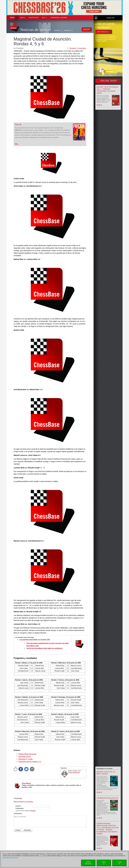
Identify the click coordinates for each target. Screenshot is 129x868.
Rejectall (104, 863)
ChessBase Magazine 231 (108, 798)
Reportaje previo (25, 756)
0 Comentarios (82, 48)
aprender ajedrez (59, 18)
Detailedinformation (88, 863)
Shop (12, 18)
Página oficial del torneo (27, 754)
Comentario (18, 814)
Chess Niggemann (74, 772)
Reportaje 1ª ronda (25, 759)
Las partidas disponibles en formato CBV (35, 639)
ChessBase (26, 783)
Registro (33, 811)
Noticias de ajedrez (36, 30)
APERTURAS (34, 18)
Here (41, 856)
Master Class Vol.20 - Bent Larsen (106, 773)
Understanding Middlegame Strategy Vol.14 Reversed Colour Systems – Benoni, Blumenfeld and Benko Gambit (108, 829)
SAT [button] (45, 18)
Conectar (110, 18)
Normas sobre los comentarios (23, 802)
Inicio (23, 18)
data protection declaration (10, 857)
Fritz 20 (18, 125)
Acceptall (119, 863)
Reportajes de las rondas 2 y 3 (30, 762)
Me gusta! (73, 48)
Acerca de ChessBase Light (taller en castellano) (44, 648)
